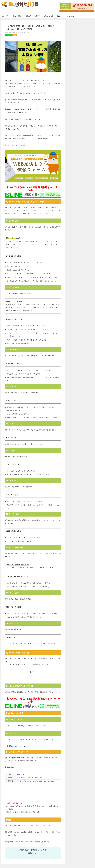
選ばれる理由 (17, 16)
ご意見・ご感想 (48, 16)
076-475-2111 (21, 774)
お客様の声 (28, 16)
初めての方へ (6, 16)
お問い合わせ (70, 16)
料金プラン (60, 16)
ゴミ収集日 (8, 35)
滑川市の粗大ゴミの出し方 (16, 746)
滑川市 (15, 35)
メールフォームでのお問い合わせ (77, 11)
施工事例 (37, 16)
